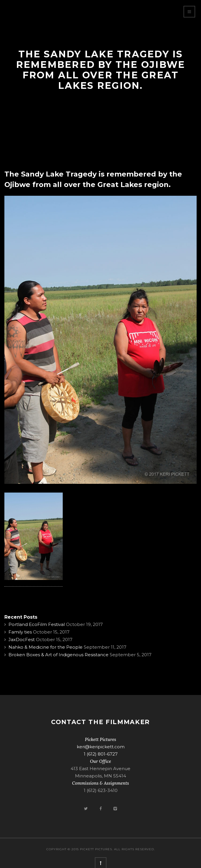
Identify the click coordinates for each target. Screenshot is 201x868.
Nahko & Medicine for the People (46, 647)
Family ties (20, 632)
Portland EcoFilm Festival (37, 624)
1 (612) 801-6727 (101, 754)
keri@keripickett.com (101, 747)
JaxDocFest (22, 639)
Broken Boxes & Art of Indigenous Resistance (58, 655)
